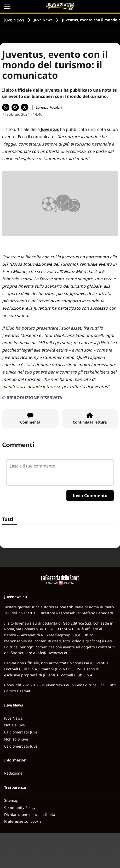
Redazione (13, 773)
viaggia (9, 144)
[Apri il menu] (7, 6)
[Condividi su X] (25, 107)
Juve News (14, 20)
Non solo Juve (16, 739)
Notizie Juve (15, 725)
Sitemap (11, 800)
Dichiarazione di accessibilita (30, 814)
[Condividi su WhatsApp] (6, 107)
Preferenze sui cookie (23, 821)
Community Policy (20, 807)
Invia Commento (90, 496)
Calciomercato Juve (21, 732)
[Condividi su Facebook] (15, 107)
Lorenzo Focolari (49, 107)
